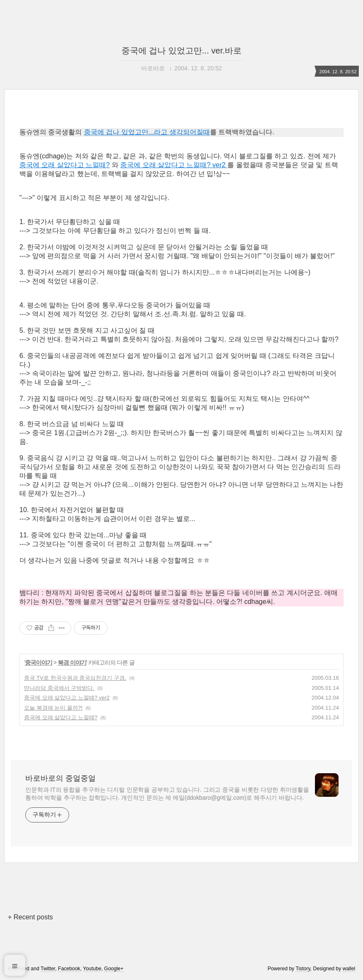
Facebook (69, 969)
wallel (349, 969)
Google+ (114, 969)
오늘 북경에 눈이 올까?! (53, 708)
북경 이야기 (72, 662)
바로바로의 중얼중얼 (60, 778)
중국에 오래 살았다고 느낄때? (65, 165)
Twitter (48, 969)
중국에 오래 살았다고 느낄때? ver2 (174, 165)
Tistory (303, 969)
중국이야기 (39, 662)
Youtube (92, 969)
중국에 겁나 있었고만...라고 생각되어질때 (147, 132)
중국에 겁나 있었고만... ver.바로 (182, 51)
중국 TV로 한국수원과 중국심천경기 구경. (75, 678)
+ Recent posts (30, 917)
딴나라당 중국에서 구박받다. (59, 688)
